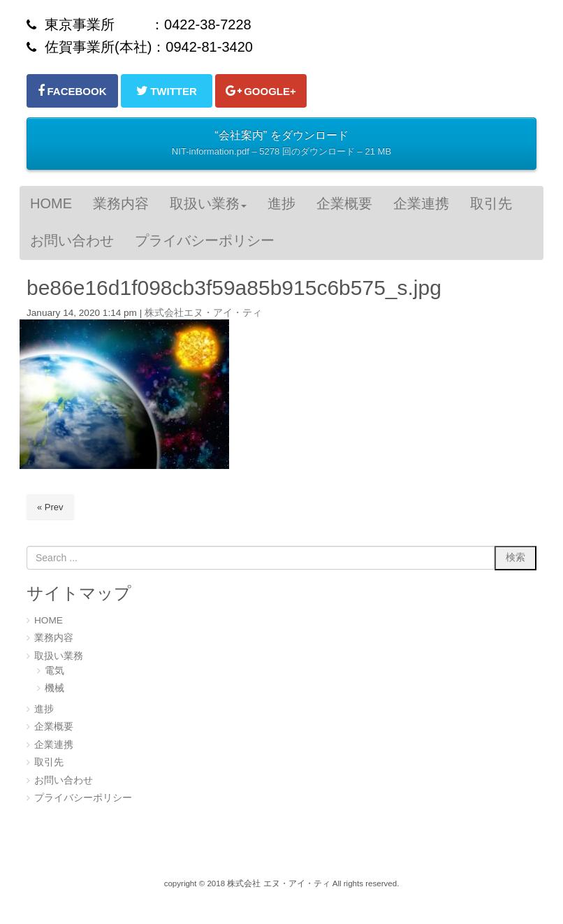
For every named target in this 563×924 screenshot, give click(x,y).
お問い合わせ (64, 780)
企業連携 (54, 745)
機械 (54, 688)
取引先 (49, 762)
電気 (54, 671)
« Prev (50, 507)
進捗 (44, 709)
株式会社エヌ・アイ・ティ (203, 313)
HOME (49, 620)
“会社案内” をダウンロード (281, 145)
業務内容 (54, 638)
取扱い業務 (59, 656)
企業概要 (54, 727)
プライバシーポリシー (83, 798)
